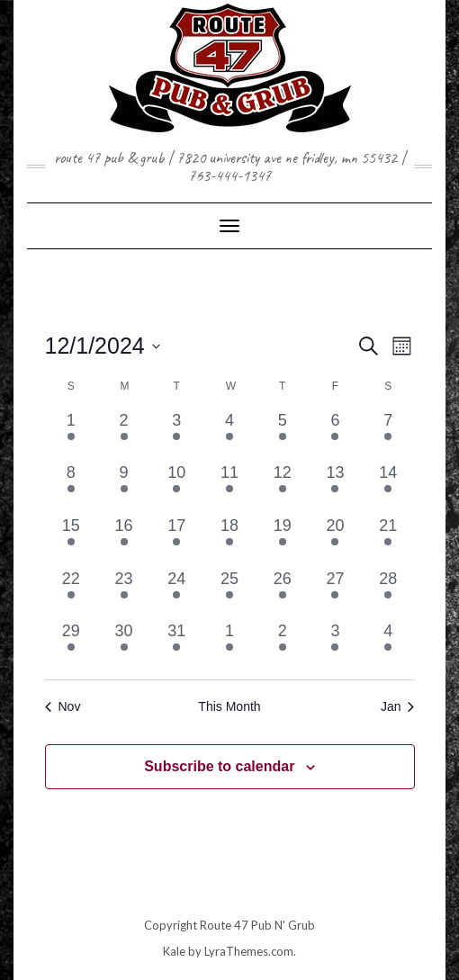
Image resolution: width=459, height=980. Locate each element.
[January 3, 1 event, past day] (335, 646)
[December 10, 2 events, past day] (177, 487)
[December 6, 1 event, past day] (335, 435)
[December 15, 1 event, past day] (72, 540)
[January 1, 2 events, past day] (230, 646)
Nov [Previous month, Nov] (63, 706)
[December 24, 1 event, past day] (177, 593)
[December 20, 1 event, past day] (335, 540)
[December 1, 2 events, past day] (72, 435)
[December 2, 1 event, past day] (124, 435)
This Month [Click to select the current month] (229, 706)
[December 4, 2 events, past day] (230, 435)
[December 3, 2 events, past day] (177, 435)
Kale (174, 951)
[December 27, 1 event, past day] (335, 593)
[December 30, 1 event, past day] (124, 646)
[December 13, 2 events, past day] (335, 487)
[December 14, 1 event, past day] (388, 487)
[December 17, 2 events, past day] (177, 540)
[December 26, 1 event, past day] (282, 593)
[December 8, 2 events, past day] (72, 487)
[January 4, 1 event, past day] (388, 646)
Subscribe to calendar (219, 766)
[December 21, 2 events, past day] (388, 540)
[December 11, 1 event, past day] (230, 487)
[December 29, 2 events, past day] (72, 646)
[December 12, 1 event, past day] (282, 487)
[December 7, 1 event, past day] (388, 435)
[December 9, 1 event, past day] (124, 487)
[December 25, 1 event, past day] (230, 593)
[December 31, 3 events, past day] (177, 646)
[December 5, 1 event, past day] (282, 435)
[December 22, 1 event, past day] (72, 593)
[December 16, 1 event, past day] (124, 540)
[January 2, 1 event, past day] (282, 646)
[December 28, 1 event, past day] (388, 593)
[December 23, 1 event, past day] (124, 593)
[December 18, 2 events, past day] (230, 540)
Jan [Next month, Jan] (398, 706)
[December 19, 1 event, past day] (282, 540)
